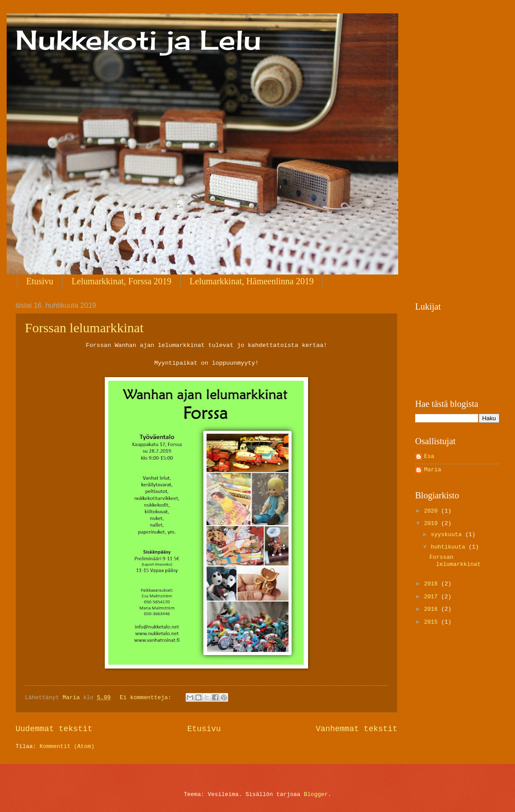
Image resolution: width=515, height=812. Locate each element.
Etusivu (40, 281)
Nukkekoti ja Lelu (138, 40)
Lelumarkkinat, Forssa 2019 (121, 281)
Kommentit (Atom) (67, 746)
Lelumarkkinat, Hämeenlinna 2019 (252, 281)
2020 (433, 511)
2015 (433, 622)
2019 (433, 523)
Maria (433, 470)
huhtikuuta (450, 547)
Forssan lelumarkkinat (84, 328)
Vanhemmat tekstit (357, 729)
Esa (429, 456)
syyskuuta (448, 535)
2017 (433, 597)
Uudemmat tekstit (54, 729)
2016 (433, 609)
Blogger (316, 794)
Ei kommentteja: (147, 698)
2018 (433, 584)
